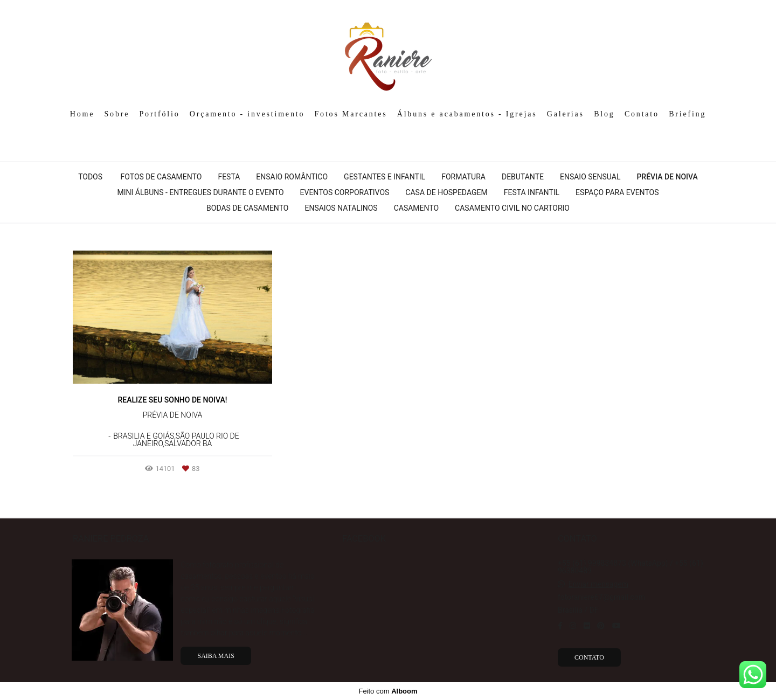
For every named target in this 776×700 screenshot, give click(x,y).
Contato (642, 114)
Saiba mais (216, 656)
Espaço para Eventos (617, 192)
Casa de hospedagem (446, 192)
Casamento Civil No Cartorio (512, 208)
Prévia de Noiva (667, 177)
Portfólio (160, 114)
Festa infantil (532, 192)
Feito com (388, 691)
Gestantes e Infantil (384, 177)
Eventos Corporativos (345, 192)
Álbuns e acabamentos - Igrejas (467, 114)
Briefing (687, 114)
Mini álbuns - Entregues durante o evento (200, 192)
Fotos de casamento (161, 177)
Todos (90, 177)
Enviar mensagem (598, 584)
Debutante (523, 177)
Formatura (463, 177)
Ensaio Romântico (292, 177)
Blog (604, 114)
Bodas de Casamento (247, 208)
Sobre (117, 114)
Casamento (416, 208)
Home (82, 114)
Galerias (566, 114)
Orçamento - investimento (247, 114)
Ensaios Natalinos (341, 208)
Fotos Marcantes (351, 114)
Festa (229, 177)
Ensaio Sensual (590, 177)
